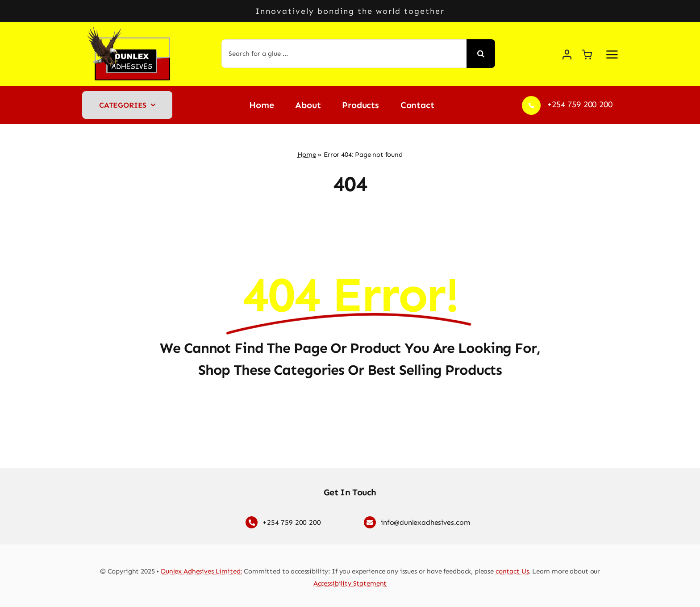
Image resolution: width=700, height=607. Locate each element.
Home (306, 155)
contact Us (512, 571)
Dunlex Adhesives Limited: (201, 571)
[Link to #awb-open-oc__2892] (612, 54)
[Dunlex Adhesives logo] (131, 31)
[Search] (481, 54)
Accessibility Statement (350, 583)
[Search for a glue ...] (344, 54)
